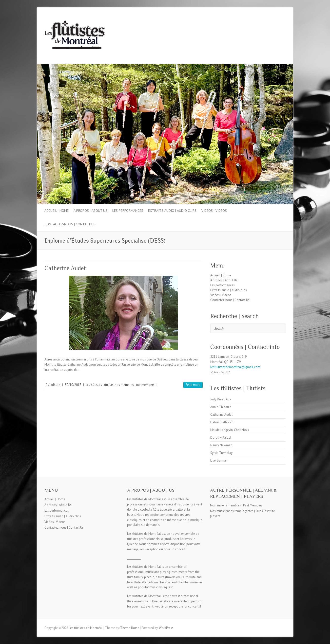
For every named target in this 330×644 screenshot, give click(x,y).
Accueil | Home (57, 211)
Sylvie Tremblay (221, 453)
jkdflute (55, 385)
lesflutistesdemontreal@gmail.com (235, 367)
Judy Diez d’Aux (221, 399)
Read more (193, 385)
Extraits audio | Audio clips (172, 211)
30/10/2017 (73, 385)
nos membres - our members (135, 385)
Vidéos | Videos (214, 211)
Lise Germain (219, 460)
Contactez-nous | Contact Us (70, 224)
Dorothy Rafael (221, 438)
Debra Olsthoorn (222, 422)
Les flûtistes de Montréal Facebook (273, 25)
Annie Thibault (221, 407)
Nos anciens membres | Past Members (236, 505)
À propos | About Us (90, 211)
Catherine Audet (65, 268)
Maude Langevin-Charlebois (230, 430)
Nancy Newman (221, 445)
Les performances (128, 211)
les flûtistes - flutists (100, 385)
